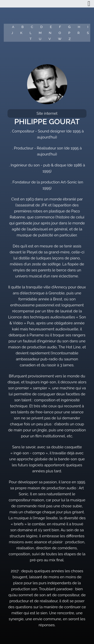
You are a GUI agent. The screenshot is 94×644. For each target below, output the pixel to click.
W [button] (60, 39)
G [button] (69, 27)
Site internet (47, 113)
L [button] (31, 33)
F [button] (60, 27)
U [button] (40, 39)
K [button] (21, 33)
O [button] (60, 33)
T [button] (31, 39)
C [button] (32, 27)
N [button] (50, 33)
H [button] (79, 27)
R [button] (79, 33)
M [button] (40, 33)
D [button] (41, 27)
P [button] (69, 33)
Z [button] (70, 39)
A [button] (13, 27)
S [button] (88, 33)
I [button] (88, 27)
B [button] (23, 27)
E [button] (51, 27)
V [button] (50, 39)
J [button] (12, 33)
